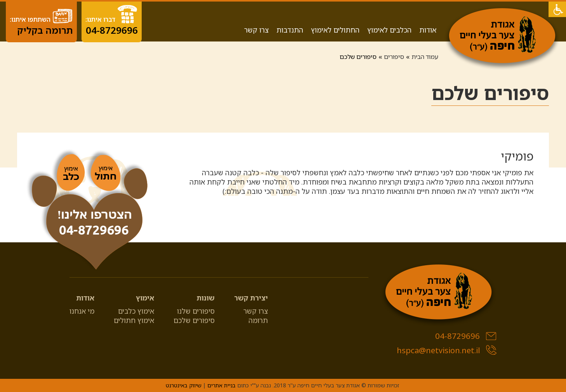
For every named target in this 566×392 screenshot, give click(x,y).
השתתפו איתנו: (41, 22)
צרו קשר (256, 30)
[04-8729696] (87, 210)
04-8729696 (466, 336)
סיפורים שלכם (194, 320)
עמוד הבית (425, 57)
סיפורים (394, 57)
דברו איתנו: (112, 20)
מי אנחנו (82, 311)
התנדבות (290, 30)
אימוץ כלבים (136, 311)
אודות (428, 30)
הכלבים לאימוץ (389, 30)
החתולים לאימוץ (335, 30)
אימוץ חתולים (134, 320)
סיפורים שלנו (196, 311)
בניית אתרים (221, 385)
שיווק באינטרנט (184, 385)
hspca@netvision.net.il (447, 350)
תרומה (258, 320)
